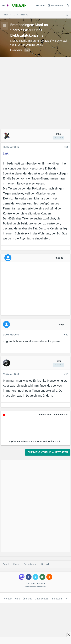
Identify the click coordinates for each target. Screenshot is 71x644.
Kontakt (8, 599)
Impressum (57, 599)
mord (27, 50)
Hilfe (17, 599)
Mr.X (18, 45)
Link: (6, 153)
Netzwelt (46, 41)
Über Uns (27, 599)
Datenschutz (41, 599)
